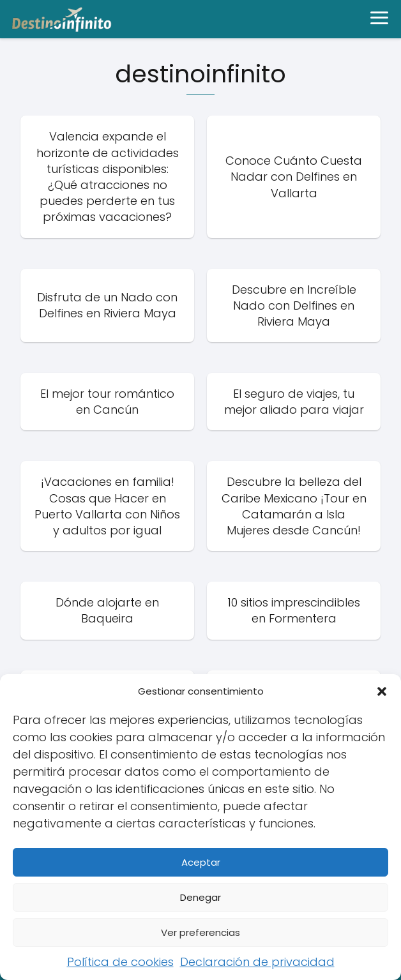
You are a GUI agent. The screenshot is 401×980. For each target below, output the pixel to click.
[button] (382, 691)
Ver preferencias (200, 932)
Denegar (200, 897)
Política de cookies (120, 962)
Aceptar (201, 862)
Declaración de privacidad (257, 962)
